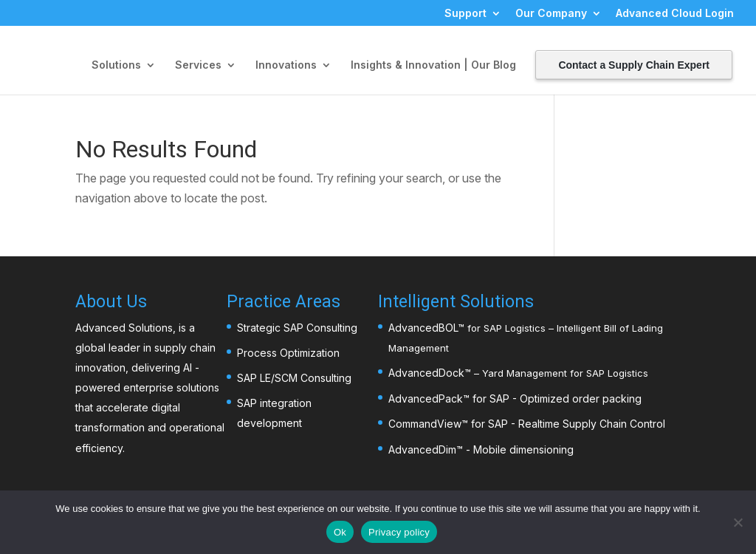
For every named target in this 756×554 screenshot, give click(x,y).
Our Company (551, 14)
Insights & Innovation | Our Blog (433, 65)
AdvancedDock (426, 373)
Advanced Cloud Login (675, 14)
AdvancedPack (426, 399)
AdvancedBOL (423, 328)
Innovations (286, 65)
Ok (340, 532)
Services (198, 65)
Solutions (116, 65)
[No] (738, 522)
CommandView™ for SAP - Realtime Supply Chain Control (527, 424)
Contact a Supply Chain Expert (634, 65)
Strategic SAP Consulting (297, 328)
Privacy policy (399, 532)
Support (465, 14)
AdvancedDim (422, 449)
